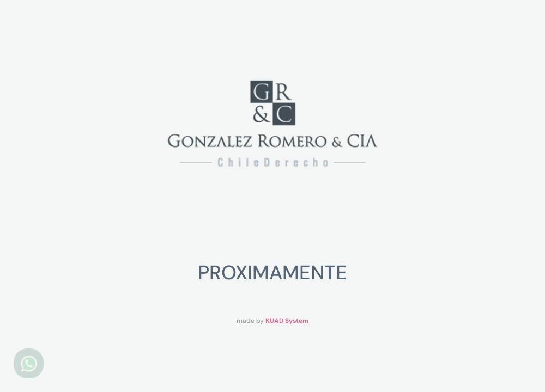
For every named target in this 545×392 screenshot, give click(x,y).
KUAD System (287, 321)
